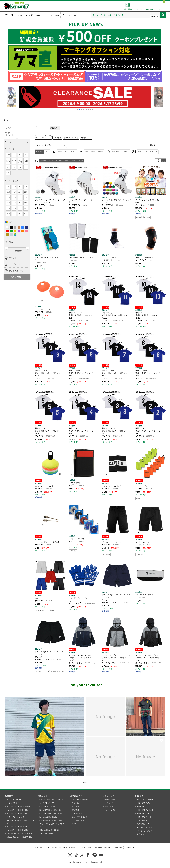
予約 (66, 152)
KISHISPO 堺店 (13, 803)
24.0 (8, 203)
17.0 (14, 187)
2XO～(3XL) (20, 161)
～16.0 (8, 187)
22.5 (14, 197)
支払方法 (75, 807)
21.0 (20, 192)
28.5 (14, 214)
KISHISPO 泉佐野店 (15, 800)
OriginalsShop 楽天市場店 (49, 830)
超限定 (100, 152)
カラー (51, 160)
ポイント (80, 160)
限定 (93, 152)
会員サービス (109, 796)
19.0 (26, 187)
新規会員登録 (110, 800)
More (85, 783)
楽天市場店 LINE (143, 824)
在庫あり (39, 152)
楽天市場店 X (142, 820)
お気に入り (109, 807)
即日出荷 (125, 152)
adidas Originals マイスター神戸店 (20, 833)
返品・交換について (80, 817)
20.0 (8, 192)
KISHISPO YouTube (145, 817)
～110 (26, 161)
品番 (67, 160)
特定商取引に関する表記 (103, 847)
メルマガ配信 (110, 810)
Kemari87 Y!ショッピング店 (50, 810)
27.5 (26, 208)
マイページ (109, 803)
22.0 (8, 197)
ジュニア (154, 152)
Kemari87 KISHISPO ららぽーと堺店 (20, 822)
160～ (8, 173)
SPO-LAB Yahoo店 (47, 833)
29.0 (20, 214)
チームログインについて (81, 820)
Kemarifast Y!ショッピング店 (51, 820)
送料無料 (116, 152)
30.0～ (26, 214)
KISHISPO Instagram (145, 800)
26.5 (14, 208)
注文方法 (75, 803)
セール (73, 152)
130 (14, 167)
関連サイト (43, 796)
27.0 (20, 208)
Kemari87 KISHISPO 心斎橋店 (19, 807)
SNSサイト (140, 796)
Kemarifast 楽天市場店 (48, 817)
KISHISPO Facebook (145, 810)
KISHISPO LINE (143, 813)
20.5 (14, 192)
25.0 (20, 203)
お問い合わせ (130, 847)
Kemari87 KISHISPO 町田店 (18, 827)
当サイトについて (85, 847)
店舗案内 (9, 796)
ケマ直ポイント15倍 (71, 138)
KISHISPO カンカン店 (16, 817)
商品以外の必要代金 (80, 800)
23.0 (20, 197)
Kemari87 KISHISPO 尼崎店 (18, 813)
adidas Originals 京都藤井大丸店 (19, 837)
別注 (87, 152)
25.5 (26, 203)
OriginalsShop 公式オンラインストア (53, 825)
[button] (78, 110)
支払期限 (75, 810)
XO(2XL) (14, 161)
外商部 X (140, 834)
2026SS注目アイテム (43, 138)
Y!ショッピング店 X (145, 827)
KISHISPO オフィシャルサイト (52, 800)
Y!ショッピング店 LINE (146, 831)
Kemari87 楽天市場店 (48, 807)
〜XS (8, 155)
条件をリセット (17, 277)
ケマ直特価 (57, 138)
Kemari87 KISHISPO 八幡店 (18, 810)
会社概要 (39, 847)
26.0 (8, 208)
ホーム (6, 120)
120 (8, 167)
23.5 (26, 197)
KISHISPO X (142, 807)
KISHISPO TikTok (144, 803)
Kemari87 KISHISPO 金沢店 (18, 830)
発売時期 (43, 160)
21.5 (26, 192)
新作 (60, 152)
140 (20, 167)
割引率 (73, 160)
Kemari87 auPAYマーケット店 (51, 813)
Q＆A (74, 824)
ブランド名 (59, 160)
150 (26, 167)
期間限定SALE (86, 138)
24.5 (14, 203)
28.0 (8, 214)
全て (47, 152)
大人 (146, 152)
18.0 (20, 187)
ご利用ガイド (76, 796)
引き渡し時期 (77, 813)
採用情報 (119, 847)
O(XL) (8, 161)
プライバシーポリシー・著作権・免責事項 (60, 847)
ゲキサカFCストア (47, 803)
